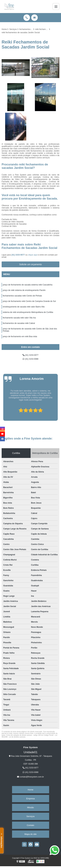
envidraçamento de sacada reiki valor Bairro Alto (24, 307)
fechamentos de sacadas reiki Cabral (19, 323)
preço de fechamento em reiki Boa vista (20, 336)
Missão (30, 807)
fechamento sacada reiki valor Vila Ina (19, 318)
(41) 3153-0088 (30, 359)
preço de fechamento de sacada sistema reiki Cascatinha (28, 285)
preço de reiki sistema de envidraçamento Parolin (24, 290)
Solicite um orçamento (30, 264)
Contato (31, 825)
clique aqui (33, 255)
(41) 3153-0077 (18, 255)
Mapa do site (30, 834)
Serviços (31, 816)
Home (30, 790)
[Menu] (56, 6)
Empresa (30, 799)
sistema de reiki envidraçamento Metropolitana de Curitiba (28, 312)
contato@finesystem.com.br (30, 777)
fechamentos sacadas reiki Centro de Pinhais (22, 296)
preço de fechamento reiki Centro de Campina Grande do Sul (29, 301)
